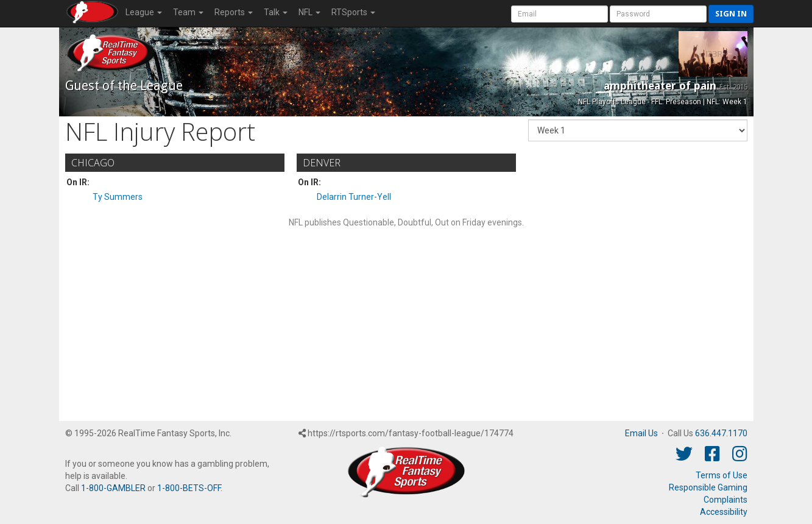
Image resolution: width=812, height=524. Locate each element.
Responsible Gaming (708, 487)
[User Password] (658, 14)
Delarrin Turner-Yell (354, 197)
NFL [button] (309, 12)
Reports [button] (234, 12)
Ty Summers (118, 197)
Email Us (641, 433)
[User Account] (560, 14)
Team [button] (188, 12)
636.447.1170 (721, 433)
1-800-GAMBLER (113, 488)
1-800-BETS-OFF (189, 488)
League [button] (144, 12)
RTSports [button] (353, 12)
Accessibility (724, 512)
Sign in (731, 14)
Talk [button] (276, 12)
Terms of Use (722, 475)
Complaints (726, 500)
